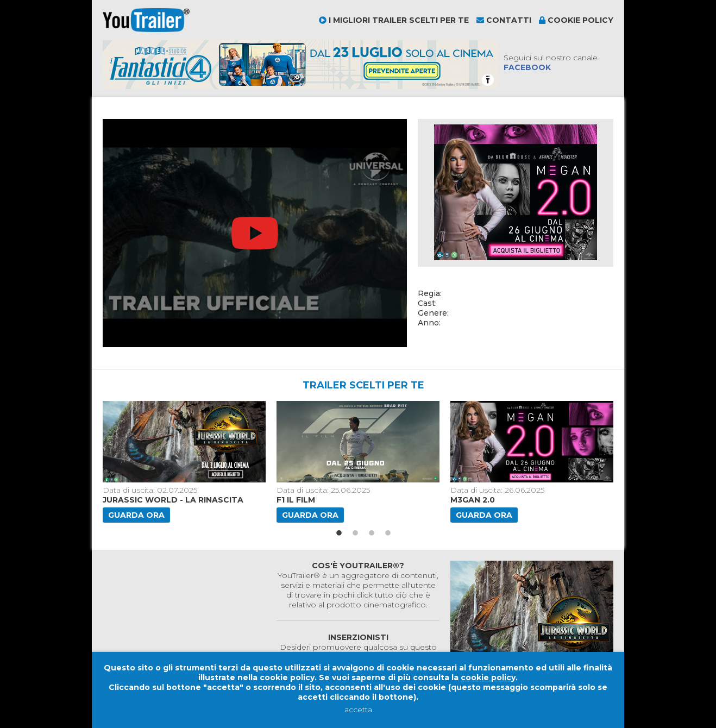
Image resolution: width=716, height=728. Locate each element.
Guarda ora (136, 515)
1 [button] (339, 534)
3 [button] (372, 534)
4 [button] (388, 534)
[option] (185, 462)
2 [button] (355, 534)
